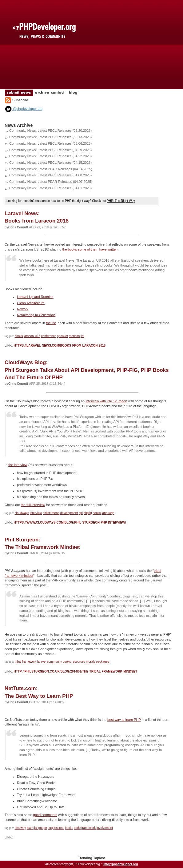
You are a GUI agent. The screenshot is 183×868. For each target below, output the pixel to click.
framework (29, 662)
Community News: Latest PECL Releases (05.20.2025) (50, 131)
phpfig (88, 513)
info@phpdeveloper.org (121, 864)
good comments (45, 815)
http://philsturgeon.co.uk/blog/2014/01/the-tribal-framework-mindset (75, 671)
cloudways (22, 513)
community (54, 662)
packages (103, 662)
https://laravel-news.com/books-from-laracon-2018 (60, 346)
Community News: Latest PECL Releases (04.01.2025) (50, 188)
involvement (105, 828)
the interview (18, 465)
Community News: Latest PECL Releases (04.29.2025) (50, 150)
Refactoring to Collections (36, 315)
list (82, 336)
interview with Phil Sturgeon (106, 401)
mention (74, 336)
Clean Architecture (31, 303)
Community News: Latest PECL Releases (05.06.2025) (50, 143)
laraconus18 (32, 336)
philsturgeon (51, 513)
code (77, 828)
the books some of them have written (90, 249)
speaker (63, 336)
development (69, 513)
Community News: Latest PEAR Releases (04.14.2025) (51, 169)
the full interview (33, 505)
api (81, 513)
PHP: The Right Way (121, 201)
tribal (18, 662)
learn (30, 828)
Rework (23, 309)
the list (51, 323)
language (108, 513)
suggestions (56, 828)
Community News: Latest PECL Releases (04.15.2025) (50, 163)
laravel (42, 662)
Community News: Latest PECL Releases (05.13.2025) (50, 137)
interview (36, 513)
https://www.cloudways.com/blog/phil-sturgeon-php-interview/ (70, 522)
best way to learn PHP (124, 720)
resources (78, 662)
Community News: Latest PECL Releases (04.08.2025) (50, 175)
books (19, 336)
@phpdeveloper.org (24, 109)
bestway (20, 828)
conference (49, 336)
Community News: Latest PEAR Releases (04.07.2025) (51, 182)
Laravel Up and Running (35, 297)
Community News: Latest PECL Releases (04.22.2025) (50, 156)
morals (90, 662)
